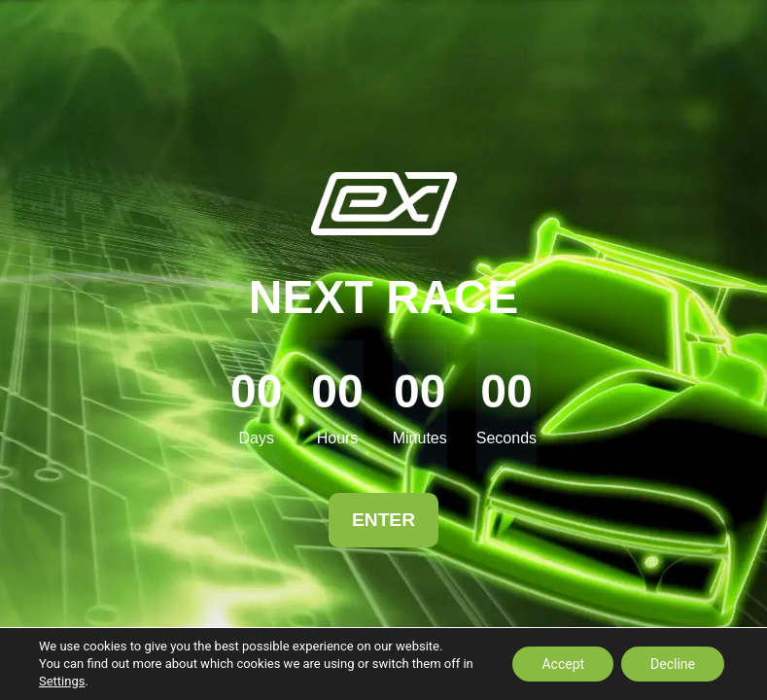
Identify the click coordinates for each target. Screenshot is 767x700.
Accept (563, 664)
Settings (62, 681)
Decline (673, 664)
